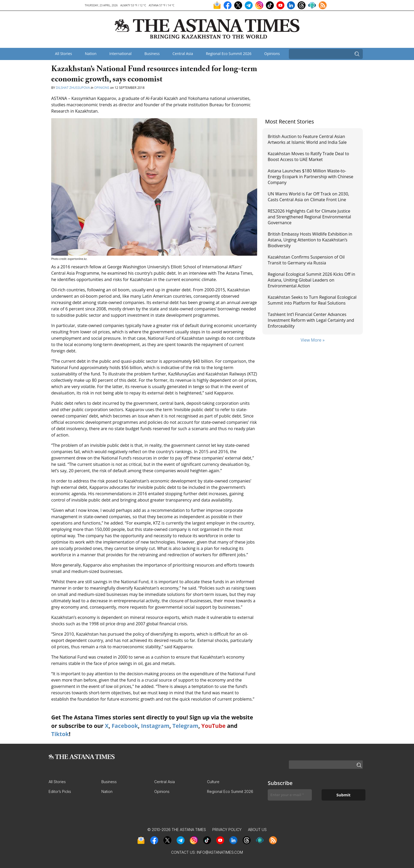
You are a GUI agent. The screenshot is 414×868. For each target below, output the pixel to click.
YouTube (214, 726)
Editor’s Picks (60, 791)
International (120, 54)
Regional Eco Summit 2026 (229, 54)
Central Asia (183, 54)
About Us (257, 830)
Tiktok (60, 734)
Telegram (185, 726)
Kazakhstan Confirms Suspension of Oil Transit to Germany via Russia (306, 260)
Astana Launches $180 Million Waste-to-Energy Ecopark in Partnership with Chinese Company (310, 177)
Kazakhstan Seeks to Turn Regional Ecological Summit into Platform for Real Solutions (312, 300)
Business (152, 54)
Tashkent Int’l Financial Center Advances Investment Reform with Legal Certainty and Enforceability (311, 320)
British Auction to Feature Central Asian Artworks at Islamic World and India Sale (307, 139)
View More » (313, 340)
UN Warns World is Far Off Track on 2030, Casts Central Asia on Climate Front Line (308, 197)
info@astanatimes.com (220, 852)
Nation (91, 54)
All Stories (63, 54)
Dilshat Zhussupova (73, 88)
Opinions (272, 54)
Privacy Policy (227, 830)
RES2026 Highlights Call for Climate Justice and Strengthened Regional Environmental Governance (309, 217)
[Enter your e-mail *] (290, 795)
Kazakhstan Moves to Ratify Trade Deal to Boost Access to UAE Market (308, 157)
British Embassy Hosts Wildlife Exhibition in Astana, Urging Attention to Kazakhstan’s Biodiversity (310, 240)
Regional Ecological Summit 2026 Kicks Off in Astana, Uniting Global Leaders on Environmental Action (311, 280)
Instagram (155, 726)
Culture (213, 782)
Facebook (125, 726)
